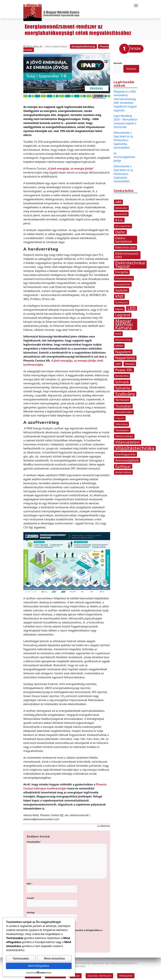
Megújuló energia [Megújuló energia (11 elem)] (123, 338)
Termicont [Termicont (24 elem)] (122, 398)
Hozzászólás (34, 840)
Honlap (31, 911)
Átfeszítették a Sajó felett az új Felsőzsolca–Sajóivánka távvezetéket (123, 139)
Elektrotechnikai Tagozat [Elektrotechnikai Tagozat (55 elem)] (130, 263)
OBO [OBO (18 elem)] (118, 362)
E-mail (31, 896)
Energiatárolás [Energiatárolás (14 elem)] (123, 283)
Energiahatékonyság (83, 45)
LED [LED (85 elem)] (132, 307)
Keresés (118, 61)
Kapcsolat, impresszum (99, 974)
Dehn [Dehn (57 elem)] (120, 231)
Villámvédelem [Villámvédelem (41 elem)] (128, 441)
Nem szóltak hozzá (56, 45)
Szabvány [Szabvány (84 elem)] (125, 393)
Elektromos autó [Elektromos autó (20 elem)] (125, 246)
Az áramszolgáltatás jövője (124, 155)
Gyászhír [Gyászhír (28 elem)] (122, 289)
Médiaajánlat (126, 974)
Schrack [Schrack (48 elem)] (122, 380)
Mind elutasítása (54, 959)
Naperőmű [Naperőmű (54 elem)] (125, 356)
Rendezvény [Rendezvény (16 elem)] (122, 374)
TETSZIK (135, 47)
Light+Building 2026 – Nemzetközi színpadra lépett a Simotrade (125, 120)
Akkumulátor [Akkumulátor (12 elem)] (121, 206)
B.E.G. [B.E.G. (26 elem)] (119, 219)
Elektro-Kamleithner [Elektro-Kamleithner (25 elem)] (124, 238)
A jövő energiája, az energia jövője (71, 167)
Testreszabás (21, 959)
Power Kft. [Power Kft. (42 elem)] (124, 368)
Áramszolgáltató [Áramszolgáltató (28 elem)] (127, 459)
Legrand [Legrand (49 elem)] (123, 314)
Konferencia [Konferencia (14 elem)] (122, 301)
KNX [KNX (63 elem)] (119, 295)
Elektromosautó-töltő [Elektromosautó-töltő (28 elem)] (127, 254)
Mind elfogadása (39, 966)
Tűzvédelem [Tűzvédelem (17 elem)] (122, 429)
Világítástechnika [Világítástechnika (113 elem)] (135, 447)
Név (30, 882)
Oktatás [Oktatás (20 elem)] (130, 362)
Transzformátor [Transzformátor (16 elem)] (124, 411)
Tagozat (76, 974)
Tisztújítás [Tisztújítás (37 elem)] (123, 405)
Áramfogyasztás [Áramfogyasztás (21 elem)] (125, 453)
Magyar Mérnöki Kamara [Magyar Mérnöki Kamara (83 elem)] (124, 323)
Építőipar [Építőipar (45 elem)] (123, 465)
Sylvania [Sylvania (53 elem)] (123, 387)
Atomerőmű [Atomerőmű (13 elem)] (121, 212)
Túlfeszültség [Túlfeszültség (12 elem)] (121, 423)
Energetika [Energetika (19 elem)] (122, 271)
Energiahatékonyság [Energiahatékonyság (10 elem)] (124, 277)
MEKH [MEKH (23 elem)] (119, 344)
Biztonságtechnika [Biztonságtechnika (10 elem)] (123, 225)
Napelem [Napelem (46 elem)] (123, 350)
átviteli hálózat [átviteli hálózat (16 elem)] (123, 471)
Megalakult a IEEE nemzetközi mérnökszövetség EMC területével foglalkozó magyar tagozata (125, 99)
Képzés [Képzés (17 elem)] (119, 308)
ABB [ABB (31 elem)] (118, 200)
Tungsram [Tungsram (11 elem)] (120, 417)
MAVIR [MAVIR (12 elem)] (118, 332)
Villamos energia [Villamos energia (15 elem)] (124, 435)
